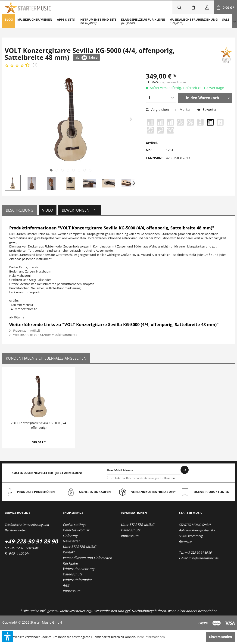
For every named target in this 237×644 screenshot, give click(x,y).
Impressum (72, 591)
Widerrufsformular (77, 580)
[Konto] (207, 7)
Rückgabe (70, 563)
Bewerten (207, 109)
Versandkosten (105, 611)
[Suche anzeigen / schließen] (179, 7)
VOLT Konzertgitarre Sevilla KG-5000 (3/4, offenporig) (39, 425)
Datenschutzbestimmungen (143, 478)
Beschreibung (20, 210)
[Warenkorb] (226, 7)
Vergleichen (157, 109)
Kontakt (69, 552)
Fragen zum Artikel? (25, 330)
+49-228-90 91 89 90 (31, 541)
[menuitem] (9, 21)
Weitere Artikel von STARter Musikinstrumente (43, 335)
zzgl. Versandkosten (173, 82)
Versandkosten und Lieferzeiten (87, 558)
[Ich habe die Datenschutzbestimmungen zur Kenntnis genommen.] (109, 477)
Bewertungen (80, 210)
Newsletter (71, 541)
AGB (66, 585)
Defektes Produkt (76, 530)
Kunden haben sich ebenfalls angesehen (46, 358)
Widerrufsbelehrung (79, 569)
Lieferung (70, 536)
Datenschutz (72, 574)
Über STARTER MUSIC (79, 547)
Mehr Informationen (151, 637)
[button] (8, 636)
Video (48, 210)
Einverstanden (220, 637)
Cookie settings (74, 525)
